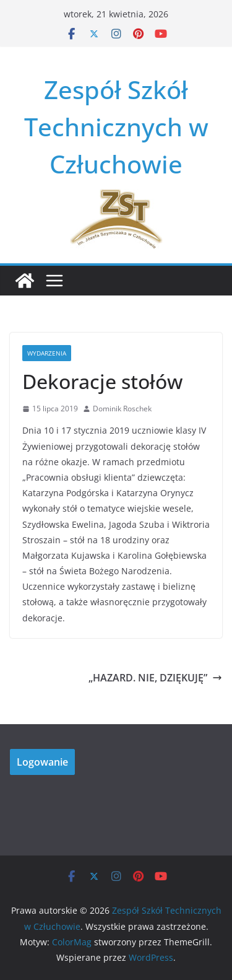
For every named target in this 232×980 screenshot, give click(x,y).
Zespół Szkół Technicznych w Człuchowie (116, 127)
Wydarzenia (47, 353)
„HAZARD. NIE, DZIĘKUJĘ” (155, 678)
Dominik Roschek (122, 409)
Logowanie (42, 762)
